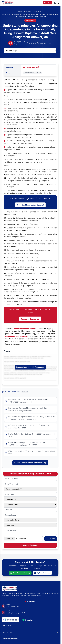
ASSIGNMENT (30, 21)
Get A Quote (48, 3)
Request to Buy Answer (30, 319)
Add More (51, 539)
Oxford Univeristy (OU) (31, 67)
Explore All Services (42, 573)
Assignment (37, 11)
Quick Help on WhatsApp (20, 573)
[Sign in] (55, 3)
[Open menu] (58, 3)
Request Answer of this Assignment (30, 367)
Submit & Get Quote (30, 545)
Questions (28, 11)
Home (20, 11)
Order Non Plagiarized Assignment (30, 205)
